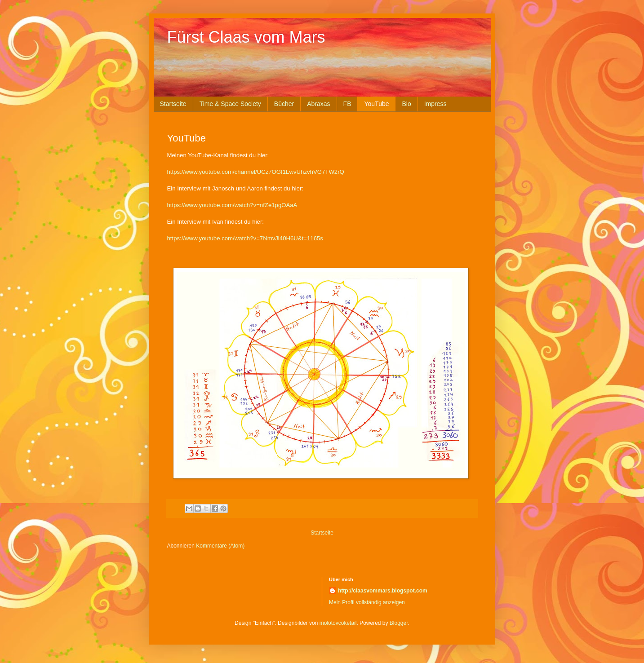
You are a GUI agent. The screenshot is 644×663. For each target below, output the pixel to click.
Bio (406, 104)
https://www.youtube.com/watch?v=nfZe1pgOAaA (232, 205)
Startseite (173, 104)
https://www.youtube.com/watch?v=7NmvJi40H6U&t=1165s (245, 238)
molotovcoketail (338, 623)
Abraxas (318, 104)
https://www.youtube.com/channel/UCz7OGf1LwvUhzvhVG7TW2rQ (256, 172)
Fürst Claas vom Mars (246, 37)
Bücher (284, 104)
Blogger (399, 623)
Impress (435, 104)
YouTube (376, 104)
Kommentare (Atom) (220, 546)
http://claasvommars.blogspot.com (383, 591)
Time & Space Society (230, 104)
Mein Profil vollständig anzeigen (367, 602)
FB (347, 104)
